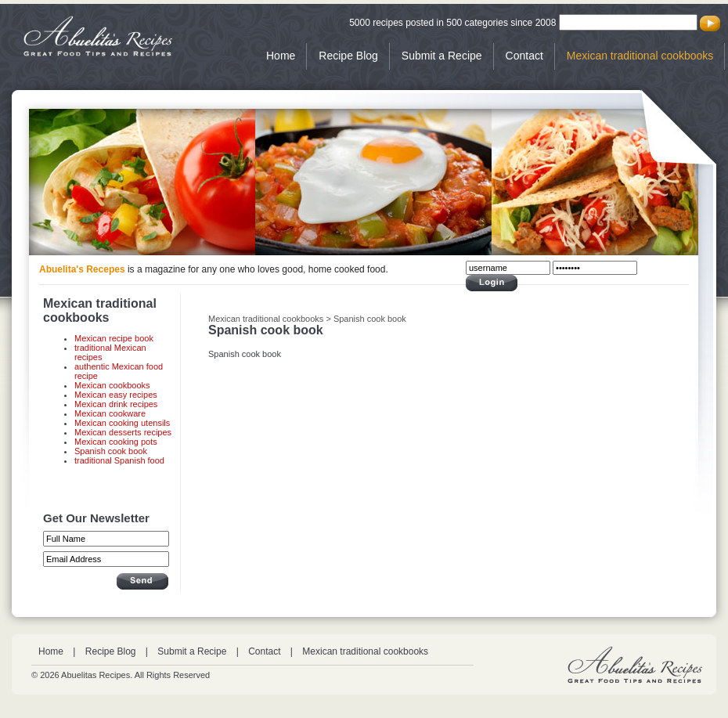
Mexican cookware (110, 413)
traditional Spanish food (119, 460)
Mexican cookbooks (112, 385)
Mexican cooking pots (116, 442)
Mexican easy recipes (116, 395)
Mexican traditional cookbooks (640, 56)
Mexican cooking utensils (122, 423)
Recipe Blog (348, 56)
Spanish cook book (111, 451)
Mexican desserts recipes (123, 432)
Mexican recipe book (114, 338)
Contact (524, 56)
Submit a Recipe (442, 56)
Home (281, 56)
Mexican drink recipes (116, 404)
